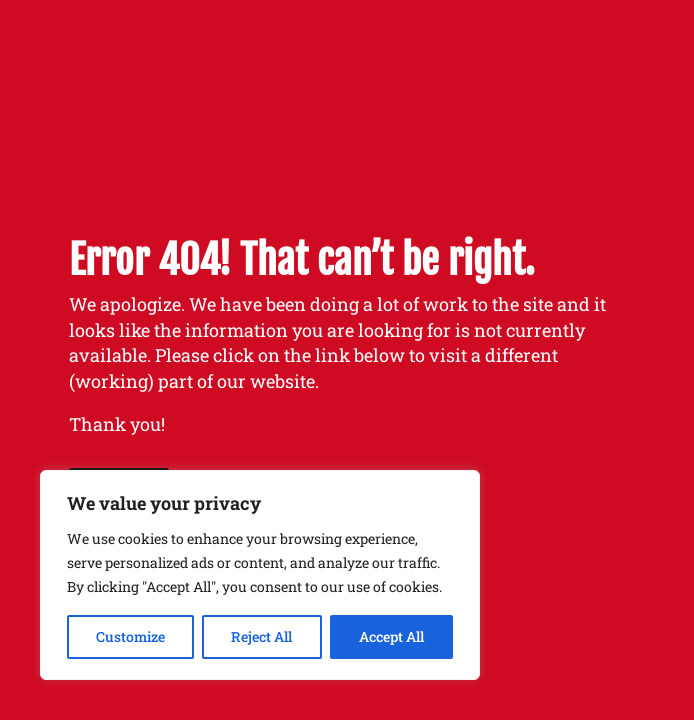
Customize (130, 636)
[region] (260, 575)
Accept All (391, 636)
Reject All (261, 636)
